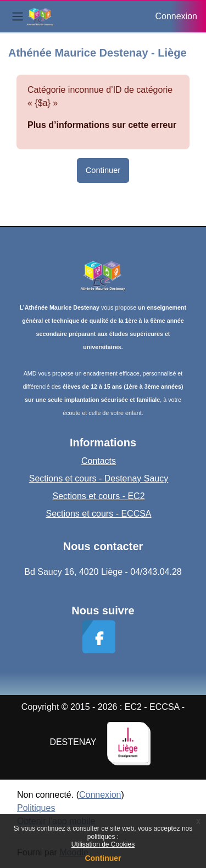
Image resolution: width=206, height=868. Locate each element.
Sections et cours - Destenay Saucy (99, 478)
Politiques (36, 808)
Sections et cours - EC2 (98, 496)
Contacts (99, 461)
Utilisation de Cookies (103, 844)
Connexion (177, 16)
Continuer (103, 858)
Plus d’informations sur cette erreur (102, 125)
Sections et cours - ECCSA (98, 514)
